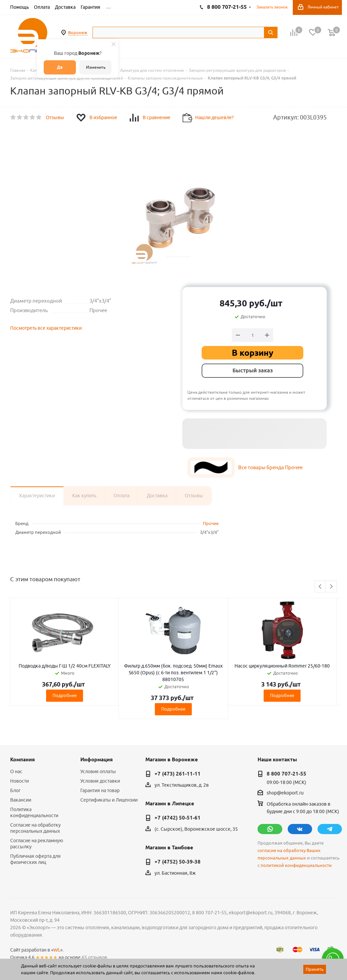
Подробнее (65, 695)
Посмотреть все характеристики (46, 328)
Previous (320, 587)
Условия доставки (100, 781)
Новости (19, 781)
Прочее (211, 523)
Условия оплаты (98, 771)
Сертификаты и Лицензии (109, 800)
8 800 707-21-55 (287, 774)
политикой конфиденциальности (296, 865)
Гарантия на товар (100, 790)
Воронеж (78, 32)
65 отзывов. (95, 957)
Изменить (96, 67)
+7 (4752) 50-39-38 (178, 862)
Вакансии (21, 800)
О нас (16, 771)
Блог (15, 790)
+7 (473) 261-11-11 (178, 774)
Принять (315, 969)
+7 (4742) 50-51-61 (178, 818)
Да (60, 67)
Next (331, 587)
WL (57, 950)
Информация (97, 760)
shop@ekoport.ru (285, 793)
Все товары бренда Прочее (270, 467)
